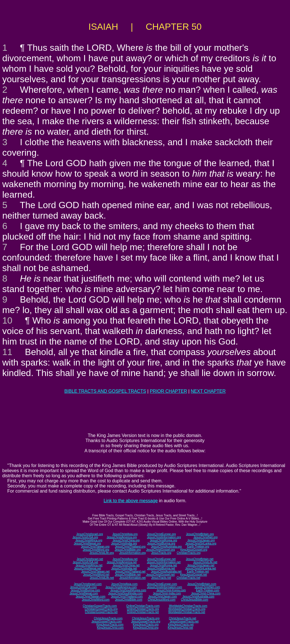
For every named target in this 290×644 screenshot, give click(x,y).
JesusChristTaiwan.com (90, 597)
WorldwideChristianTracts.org (187, 609)
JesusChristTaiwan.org (95, 547)
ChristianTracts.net (188, 578)
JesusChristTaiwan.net (95, 572)
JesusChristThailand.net (130, 572)
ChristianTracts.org (189, 553)
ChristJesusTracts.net (182, 618)
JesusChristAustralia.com (198, 597)
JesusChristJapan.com (162, 597)
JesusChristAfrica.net (89, 565)
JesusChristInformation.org (164, 537)
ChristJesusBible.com (195, 600)
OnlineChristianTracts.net (143, 612)
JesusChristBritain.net (200, 559)
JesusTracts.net (161, 578)
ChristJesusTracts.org (146, 618)
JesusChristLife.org (102, 553)
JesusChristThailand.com (127, 597)
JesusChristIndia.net (124, 568)
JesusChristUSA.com (83, 587)
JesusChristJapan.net (201, 565)
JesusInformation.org (132, 553)
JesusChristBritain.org (200, 534)
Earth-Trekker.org (198, 547)
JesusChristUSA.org (85, 537)
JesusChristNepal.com (84, 593)
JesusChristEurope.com (162, 584)
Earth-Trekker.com (208, 590)
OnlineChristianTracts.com (143, 606)
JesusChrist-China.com (206, 593)
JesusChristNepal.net (88, 568)
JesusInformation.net (132, 578)
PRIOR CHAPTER (169, 391)
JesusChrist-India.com (167, 593)
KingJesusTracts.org (146, 625)
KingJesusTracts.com (110, 625)
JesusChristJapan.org (201, 540)
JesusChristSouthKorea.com (128, 590)
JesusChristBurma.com (85, 590)
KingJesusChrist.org (146, 628)
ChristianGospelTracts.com (100, 606)
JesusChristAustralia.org (166, 547)
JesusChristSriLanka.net (201, 568)
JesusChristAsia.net (125, 559)
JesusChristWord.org (96, 550)
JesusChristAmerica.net (122, 562)
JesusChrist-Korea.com (171, 590)
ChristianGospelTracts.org (101, 609)
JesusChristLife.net (205, 562)
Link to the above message (131, 501)
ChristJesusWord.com (162, 600)
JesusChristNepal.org (87, 543)
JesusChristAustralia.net (166, 572)
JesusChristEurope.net (161, 559)
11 (7, 352)
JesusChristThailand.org (130, 547)
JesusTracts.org (161, 553)
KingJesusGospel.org (194, 550)
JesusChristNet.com (207, 587)
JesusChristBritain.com (202, 584)
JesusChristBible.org (128, 550)
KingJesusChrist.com (110, 628)
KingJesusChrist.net (181, 628)
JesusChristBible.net (128, 575)
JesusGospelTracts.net (184, 621)
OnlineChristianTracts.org (143, 609)
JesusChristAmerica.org (122, 537)
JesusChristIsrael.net (90, 559)
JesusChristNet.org (205, 537)
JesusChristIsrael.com (88, 584)
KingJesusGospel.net (194, 575)
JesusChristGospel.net (160, 575)
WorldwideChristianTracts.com (188, 606)
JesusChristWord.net (96, 575)
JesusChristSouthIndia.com (125, 593)
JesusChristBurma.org (161, 543)
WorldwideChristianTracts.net (187, 612)
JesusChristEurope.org (161, 534)
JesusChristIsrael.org (89, 534)
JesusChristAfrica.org (89, 540)
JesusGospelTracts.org (146, 621)
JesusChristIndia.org (124, 543)
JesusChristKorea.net (163, 565)
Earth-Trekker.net (198, 572)
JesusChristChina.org (126, 540)
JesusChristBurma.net (161, 568)
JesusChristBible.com (129, 600)
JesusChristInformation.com (165, 587)
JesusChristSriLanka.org (201, 543)
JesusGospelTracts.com (107, 621)
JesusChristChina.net (126, 565)
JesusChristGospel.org (160, 550)
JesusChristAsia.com (124, 584)
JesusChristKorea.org (163, 540)
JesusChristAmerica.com (121, 587)
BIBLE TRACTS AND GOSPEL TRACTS (105, 391)
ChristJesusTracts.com (108, 618)
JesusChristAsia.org (125, 534)
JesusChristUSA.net (85, 562)
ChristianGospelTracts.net (101, 612)
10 (7, 320)
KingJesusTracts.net (181, 625)
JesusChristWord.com (96, 600)
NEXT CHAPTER (208, 391)
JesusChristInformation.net (164, 562)
